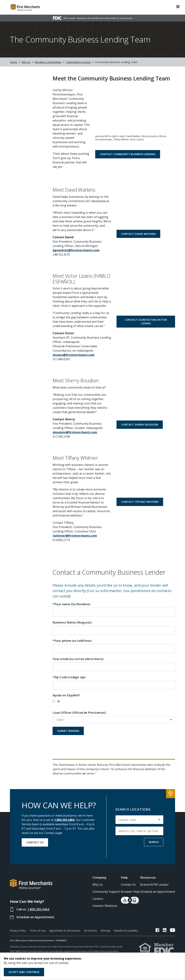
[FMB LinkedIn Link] (165, 931)
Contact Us (35, 842)
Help (124, 877)
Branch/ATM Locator (154, 885)
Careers (98, 899)
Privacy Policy (18, 931)
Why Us (26, 62)
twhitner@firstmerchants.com (75, 536)
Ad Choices (91, 931)
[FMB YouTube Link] (173, 931)
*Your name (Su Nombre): (72, 604)
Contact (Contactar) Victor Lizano (146, 321)
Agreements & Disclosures (65, 931)
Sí (56, 701)
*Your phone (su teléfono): (72, 641)
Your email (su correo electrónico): (78, 659)
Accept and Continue (24, 972)
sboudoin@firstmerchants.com (75, 432)
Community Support (106, 892)
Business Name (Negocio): (72, 622)
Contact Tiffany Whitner (140, 502)
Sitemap (105, 931)
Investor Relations (105, 906)
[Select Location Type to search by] (139, 820)
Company (99, 877)
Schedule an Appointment (35, 917)
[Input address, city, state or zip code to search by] (139, 831)
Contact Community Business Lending (128, 154)
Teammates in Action (78, 62)
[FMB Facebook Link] (157, 931)
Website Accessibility (126, 931)
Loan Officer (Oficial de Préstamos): (79, 713)
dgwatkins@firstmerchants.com (76, 250)
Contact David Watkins (138, 234)
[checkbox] (54, 701)
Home (14, 62)
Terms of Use (37, 931)
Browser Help (130, 892)
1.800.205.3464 (64, 820)
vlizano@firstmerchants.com (74, 355)
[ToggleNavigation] (178, 6)
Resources (148, 877)
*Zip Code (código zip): (69, 677)
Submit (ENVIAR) (68, 731)
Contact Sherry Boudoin (140, 424)
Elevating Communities (48, 62)
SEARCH (154, 842)
